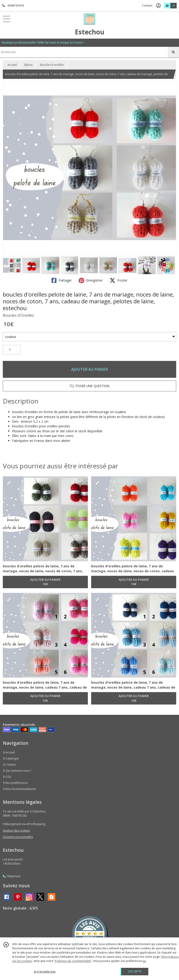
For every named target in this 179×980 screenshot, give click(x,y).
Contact (147, 6)
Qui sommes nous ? (17, 771)
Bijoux (28, 65)
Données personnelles (18, 837)
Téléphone (12, 876)
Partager (62, 280)
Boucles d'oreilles (52, 65)
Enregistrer (91, 280)
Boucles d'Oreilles (18, 315)
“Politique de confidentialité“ (73, 961)
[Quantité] (12, 350)
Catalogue (11, 758)
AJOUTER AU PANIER (89, 369)
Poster (119, 280)
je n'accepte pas (45, 971)
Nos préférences (15, 783)
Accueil (12, 65)
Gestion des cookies (16, 831)
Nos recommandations (19, 789)
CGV (7, 777)
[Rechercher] (173, 52)
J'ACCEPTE (135, 971)
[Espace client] (158, 6)
